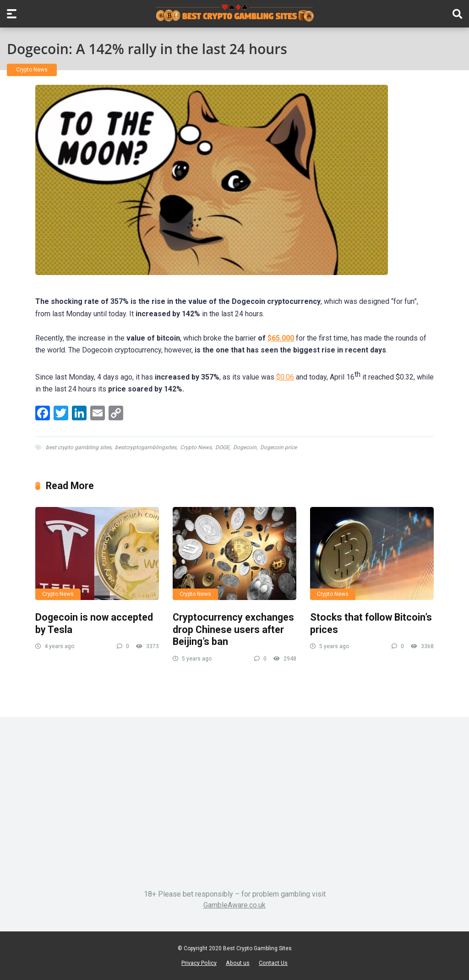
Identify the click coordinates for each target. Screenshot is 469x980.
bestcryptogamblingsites (146, 447)
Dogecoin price (278, 447)
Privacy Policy (199, 963)
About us (238, 963)
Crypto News (32, 70)
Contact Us (273, 963)
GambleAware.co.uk (234, 905)
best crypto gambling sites (79, 447)
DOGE (222, 447)
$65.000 (281, 338)
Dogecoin (245, 447)
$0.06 (285, 377)
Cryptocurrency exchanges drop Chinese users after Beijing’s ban (233, 629)
